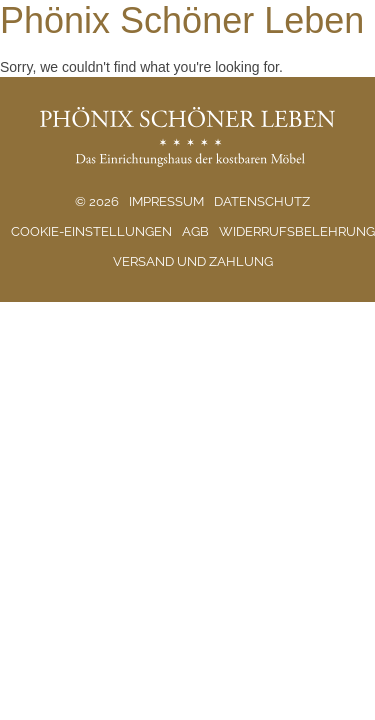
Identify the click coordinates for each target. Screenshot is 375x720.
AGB (195, 231)
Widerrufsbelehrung (297, 231)
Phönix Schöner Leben (182, 20)
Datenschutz (262, 201)
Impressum (166, 201)
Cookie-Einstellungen (91, 231)
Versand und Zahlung (193, 261)
